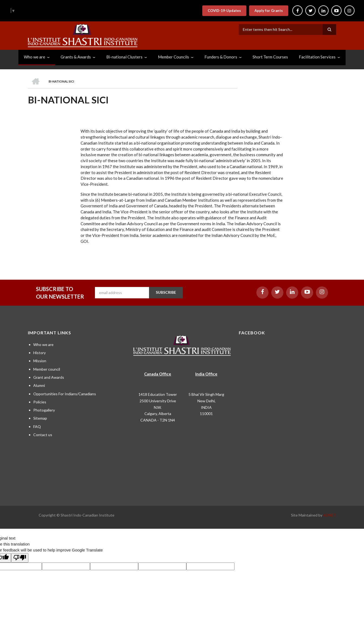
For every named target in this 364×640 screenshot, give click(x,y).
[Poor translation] (20, 558)
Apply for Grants (269, 11)
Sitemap (40, 418)
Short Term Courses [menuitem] (270, 57)
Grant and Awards (49, 377)
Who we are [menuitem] (34, 57)
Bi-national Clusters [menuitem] (124, 57)
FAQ (37, 427)
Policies (40, 402)
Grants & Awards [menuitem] (76, 57)
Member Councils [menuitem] (173, 57)
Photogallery (44, 410)
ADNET (330, 515)
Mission (40, 361)
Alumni (39, 385)
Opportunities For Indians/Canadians (65, 394)
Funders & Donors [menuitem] (221, 57)
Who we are (43, 345)
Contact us (43, 435)
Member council (47, 369)
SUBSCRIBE (166, 292)
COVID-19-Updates (224, 11)
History (39, 353)
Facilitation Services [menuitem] (317, 57)
